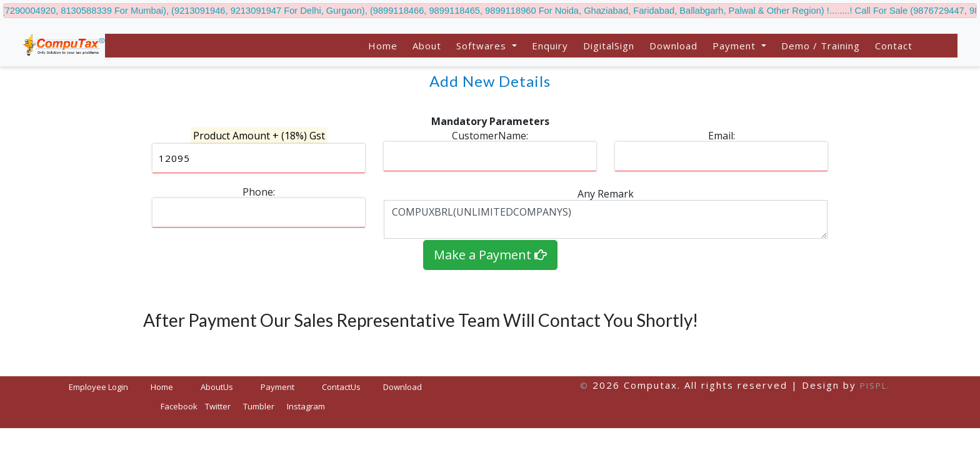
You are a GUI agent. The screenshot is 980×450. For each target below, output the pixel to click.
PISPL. (875, 386)
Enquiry (550, 46)
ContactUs (341, 387)
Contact (894, 46)
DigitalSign (609, 46)
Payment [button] (736, 46)
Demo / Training (821, 46)
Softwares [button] (483, 46)
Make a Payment (490, 255)
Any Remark (606, 194)
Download (673, 46)
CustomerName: (490, 136)
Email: (722, 136)
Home (383, 46)
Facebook (179, 406)
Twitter (218, 406)
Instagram (306, 406)
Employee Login (98, 387)
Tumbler (259, 406)
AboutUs (217, 387)
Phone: (259, 192)
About (427, 46)
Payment (277, 387)
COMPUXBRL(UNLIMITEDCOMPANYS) (606, 219)
